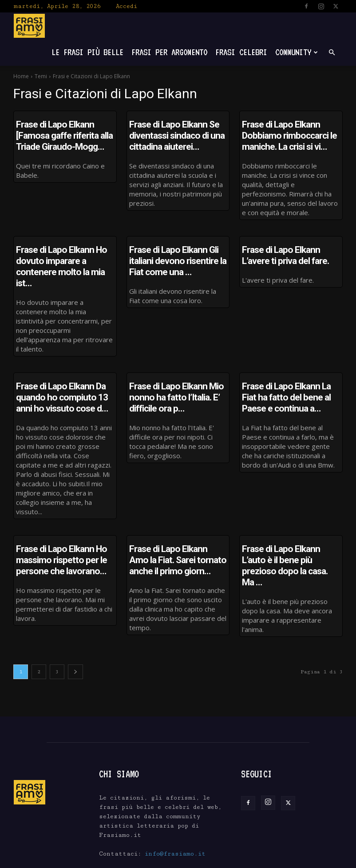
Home (21, 76)
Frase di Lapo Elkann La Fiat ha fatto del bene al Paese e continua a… (289, 376)
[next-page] (75, 643)
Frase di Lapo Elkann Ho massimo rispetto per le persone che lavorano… (53, 535)
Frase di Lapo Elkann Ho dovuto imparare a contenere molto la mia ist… (64, 255)
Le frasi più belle (87, 52)
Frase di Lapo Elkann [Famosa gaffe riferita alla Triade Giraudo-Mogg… (61, 134)
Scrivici (277, 860)
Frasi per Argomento (169, 52)
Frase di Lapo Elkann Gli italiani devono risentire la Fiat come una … (175, 255)
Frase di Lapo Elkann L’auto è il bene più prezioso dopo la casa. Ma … (290, 535)
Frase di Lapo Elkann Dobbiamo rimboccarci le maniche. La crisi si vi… (291, 134)
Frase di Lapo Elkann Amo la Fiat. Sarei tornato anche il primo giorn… (172, 535)
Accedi (127, 6)
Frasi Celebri (241, 52)
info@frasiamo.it (175, 825)
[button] (332, 53)
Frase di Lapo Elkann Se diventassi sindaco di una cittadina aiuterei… (168, 134)
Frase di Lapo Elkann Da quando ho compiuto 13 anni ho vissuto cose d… (65, 376)
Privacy (310, 860)
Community (297, 52)
